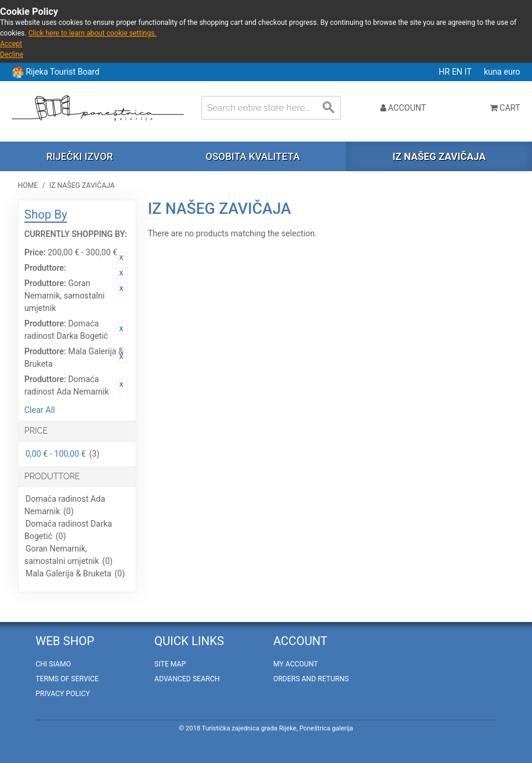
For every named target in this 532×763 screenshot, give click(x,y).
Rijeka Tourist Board (62, 72)
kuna (494, 72)
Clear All (40, 410)
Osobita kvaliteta (253, 156)
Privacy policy (63, 694)
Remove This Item (121, 258)
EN (458, 72)
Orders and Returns (311, 679)
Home (28, 185)
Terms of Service (67, 679)
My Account (295, 664)
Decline (12, 54)
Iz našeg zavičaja (439, 156)
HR (446, 72)
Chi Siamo (53, 664)
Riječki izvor (79, 156)
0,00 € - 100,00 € (56, 454)
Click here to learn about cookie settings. (92, 33)
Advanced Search (187, 679)
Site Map (170, 664)
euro (512, 72)
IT (469, 72)
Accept (11, 44)
